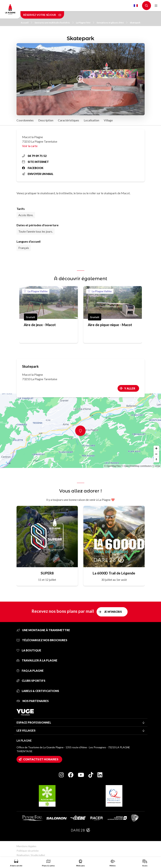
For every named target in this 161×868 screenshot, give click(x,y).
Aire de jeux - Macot (40, 325)
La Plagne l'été (85, 23)
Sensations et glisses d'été (112, 23)
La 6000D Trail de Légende (114, 573)
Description (46, 120)
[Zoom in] (156, 448)
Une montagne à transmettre (43, 630)
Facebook (33, 168)
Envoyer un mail (38, 174)
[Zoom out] (156, 454)
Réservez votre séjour (42, 15)
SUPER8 (47, 573)
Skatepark (135, 23)
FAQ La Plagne (30, 671)
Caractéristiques (69, 120)
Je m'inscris (113, 612)
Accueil (26, 23)
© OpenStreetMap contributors (137, 466)
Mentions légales (26, 846)
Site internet (35, 162)
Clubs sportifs (31, 681)
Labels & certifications (38, 691)
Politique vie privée (28, 851)
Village (108, 120)
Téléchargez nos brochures (42, 640)
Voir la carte (30, 146)
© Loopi (156, 466)
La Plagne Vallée (36, 291)
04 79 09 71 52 (34, 156)
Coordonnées (25, 120)
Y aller (130, 388)
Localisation (91, 120)
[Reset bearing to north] (156, 460)
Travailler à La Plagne (37, 660)
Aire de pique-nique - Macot (110, 325)
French (136, 6)
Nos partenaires (33, 701)
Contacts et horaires (41, 759)
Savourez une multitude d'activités (54, 23)
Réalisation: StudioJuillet (31, 855)
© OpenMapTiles (113, 466)
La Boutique (29, 650)
